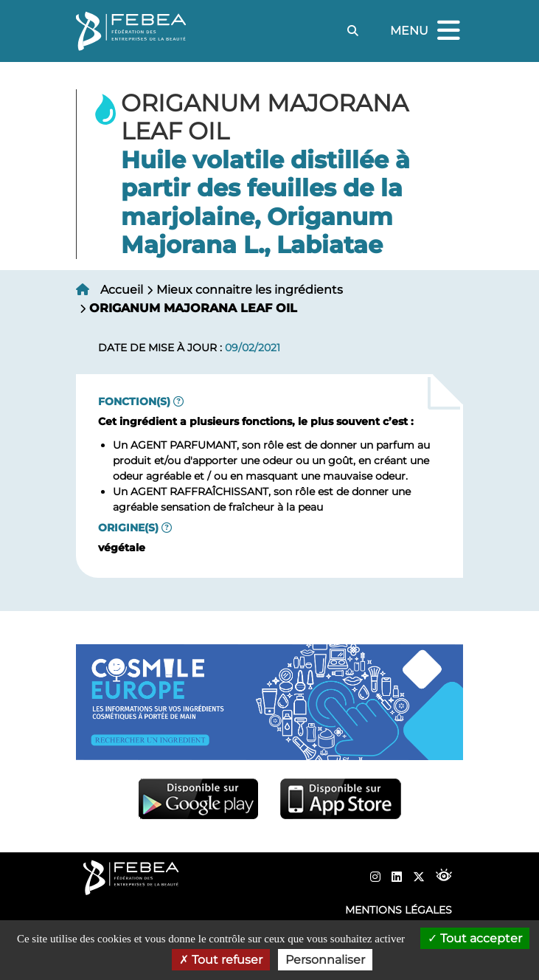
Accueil (122, 290)
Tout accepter (475, 938)
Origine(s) (128, 528)
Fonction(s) (134, 401)
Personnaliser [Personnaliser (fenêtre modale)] (325, 960)
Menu (427, 31)
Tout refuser (221, 960)
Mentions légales (399, 910)
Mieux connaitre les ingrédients (250, 290)
